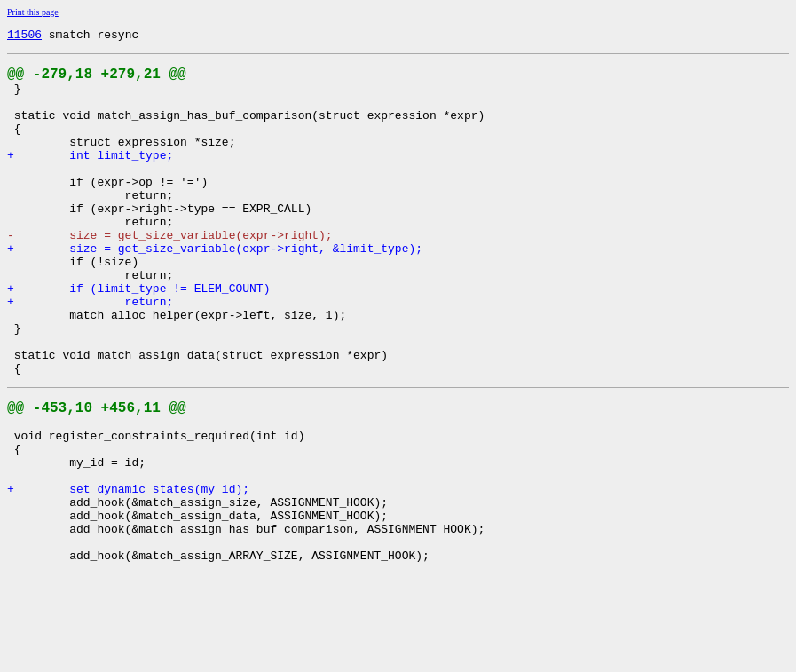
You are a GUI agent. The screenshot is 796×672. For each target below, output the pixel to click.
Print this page (33, 12)
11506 (24, 36)
